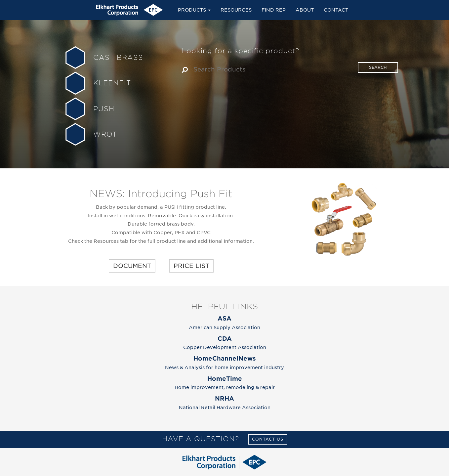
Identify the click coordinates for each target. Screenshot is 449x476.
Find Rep (274, 10)
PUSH (104, 109)
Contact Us (268, 439)
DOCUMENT (132, 266)
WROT (105, 134)
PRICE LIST (191, 266)
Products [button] (194, 10)
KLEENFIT (112, 83)
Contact (336, 10)
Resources (236, 10)
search (378, 67)
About (305, 10)
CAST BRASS (118, 58)
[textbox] (272, 69)
